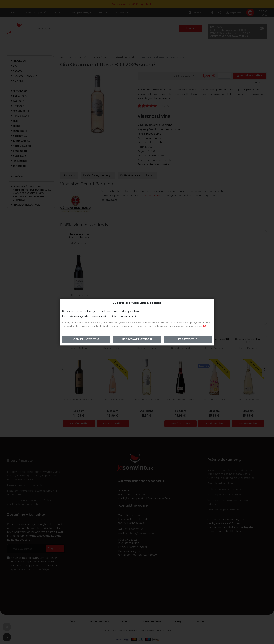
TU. (205, 326)
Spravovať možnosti (137, 339)
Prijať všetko (188, 339)
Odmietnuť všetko (86, 339)
